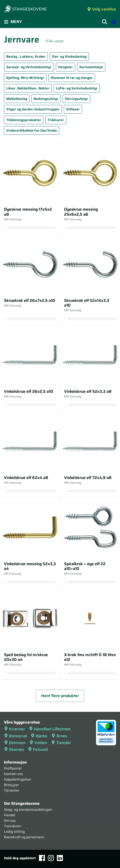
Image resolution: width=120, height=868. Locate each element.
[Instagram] (51, 858)
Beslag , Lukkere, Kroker (26, 56)
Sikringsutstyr (76, 99)
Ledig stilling (14, 832)
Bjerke (39, 736)
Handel (10, 815)
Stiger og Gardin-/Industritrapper (33, 109)
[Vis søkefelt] (105, 22)
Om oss (10, 821)
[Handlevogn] (114, 22)
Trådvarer (56, 120)
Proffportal (13, 768)
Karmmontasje (91, 67)
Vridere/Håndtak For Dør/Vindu (32, 130)
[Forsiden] (25, 9)
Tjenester (12, 790)
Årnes (59, 736)
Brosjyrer (11, 785)
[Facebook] (42, 858)
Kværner (14, 729)
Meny (13, 22)
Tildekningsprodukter (24, 120)
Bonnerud (15, 736)
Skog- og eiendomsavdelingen (28, 810)
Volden (38, 743)
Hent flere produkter (60, 696)
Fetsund (38, 749)
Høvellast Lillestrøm (50, 729)
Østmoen (15, 743)
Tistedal (61, 743)
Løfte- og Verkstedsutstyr (77, 88)
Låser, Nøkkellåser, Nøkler (28, 88)
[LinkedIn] (60, 858)
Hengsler (65, 67)
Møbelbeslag (17, 99)
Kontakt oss (13, 774)
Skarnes (14, 749)
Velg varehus (102, 9)
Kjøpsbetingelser (18, 779)
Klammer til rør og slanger (72, 78)
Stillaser (73, 109)
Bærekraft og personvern (24, 837)
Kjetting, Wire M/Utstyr (25, 78)
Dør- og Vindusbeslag (69, 56)
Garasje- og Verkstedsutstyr (29, 67)
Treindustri (13, 826)
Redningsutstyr (46, 99)
